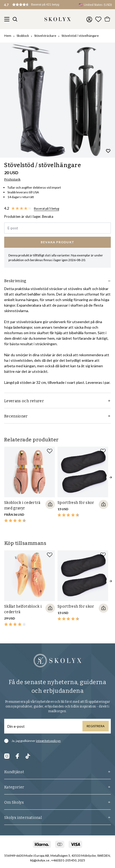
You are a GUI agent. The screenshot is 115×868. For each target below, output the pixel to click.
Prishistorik (12, 179)
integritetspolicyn (48, 741)
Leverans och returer (57, 401)
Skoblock (23, 36)
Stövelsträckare (45, 36)
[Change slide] (58, 151)
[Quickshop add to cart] (50, 504)
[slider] (57, 100)
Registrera (96, 726)
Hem (8, 36)
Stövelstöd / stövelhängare (80, 36)
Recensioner (57, 416)
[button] (37, 5)
